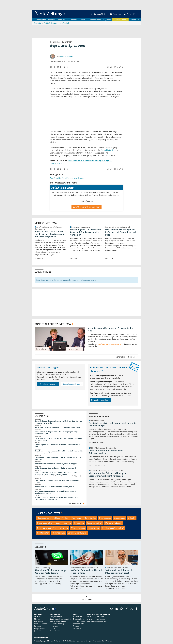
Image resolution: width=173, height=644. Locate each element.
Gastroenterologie (63, 523)
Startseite (38, 617)
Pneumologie (94, 528)
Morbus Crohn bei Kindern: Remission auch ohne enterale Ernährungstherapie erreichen (57, 499)
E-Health (132, 518)
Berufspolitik (55, 178)
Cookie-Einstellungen (57, 624)
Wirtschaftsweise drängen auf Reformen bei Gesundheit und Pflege (120, 232)
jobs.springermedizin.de (96, 622)
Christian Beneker (67, 56)
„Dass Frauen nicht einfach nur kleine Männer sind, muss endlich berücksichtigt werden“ (59, 452)
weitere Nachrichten (77, 504)
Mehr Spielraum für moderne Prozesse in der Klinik (110, 329)
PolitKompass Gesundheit (113, 528)
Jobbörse (38, 631)
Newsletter (77, 629)
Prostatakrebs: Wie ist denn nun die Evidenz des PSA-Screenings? (113, 425)
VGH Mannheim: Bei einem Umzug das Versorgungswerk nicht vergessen (58, 458)
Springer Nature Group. (82, 641)
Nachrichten (41, 20)
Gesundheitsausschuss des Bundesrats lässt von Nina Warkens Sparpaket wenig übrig (58, 422)
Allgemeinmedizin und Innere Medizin (53, 518)
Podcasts (74, 20)
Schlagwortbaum (56, 617)
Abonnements (78, 624)
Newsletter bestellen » (100, 400)
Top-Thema (77, 518)
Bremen (82, 178)
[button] (136, 14)
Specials (83, 20)
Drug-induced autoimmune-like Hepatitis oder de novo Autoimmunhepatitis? (55, 492)
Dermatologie (105, 518)
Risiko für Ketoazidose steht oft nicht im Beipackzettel (55, 468)
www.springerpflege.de (96, 619)
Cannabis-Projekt (108, 150)
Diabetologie (119, 518)
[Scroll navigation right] (138, 20)
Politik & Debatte (120, 20)
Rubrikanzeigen (79, 622)
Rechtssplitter (43, 533)
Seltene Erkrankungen (77, 533)
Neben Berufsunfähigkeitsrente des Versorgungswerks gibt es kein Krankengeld (58, 433)
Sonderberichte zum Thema (53, 324)
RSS (74, 631)
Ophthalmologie (78, 528)
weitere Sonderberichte (127, 357)
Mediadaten (78, 617)
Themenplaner (79, 619)
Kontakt (52, 629)
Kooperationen (95, 20)
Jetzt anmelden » (48, 384)
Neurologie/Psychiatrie (47, 528)
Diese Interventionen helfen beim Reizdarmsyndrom (54, 487)
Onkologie (64, 528)
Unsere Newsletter (48, 513)
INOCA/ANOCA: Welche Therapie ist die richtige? (86, 572)
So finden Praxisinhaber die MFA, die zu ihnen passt (119, 572)
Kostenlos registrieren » (72, 384)
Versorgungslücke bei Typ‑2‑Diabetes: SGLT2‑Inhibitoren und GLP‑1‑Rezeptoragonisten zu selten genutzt (58, 474)
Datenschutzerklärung (58, 622)
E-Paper (76, 626)
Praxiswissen (62, 20)
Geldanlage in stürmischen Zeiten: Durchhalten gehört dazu (57, 428)
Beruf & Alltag (90, 518)
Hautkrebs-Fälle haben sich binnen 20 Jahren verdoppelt (56, 464)
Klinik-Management (69, 178)
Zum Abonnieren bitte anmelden (86, 207)
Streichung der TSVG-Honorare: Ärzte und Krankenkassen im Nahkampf (86, 232)
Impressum (54, 626)
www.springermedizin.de (97, 617)
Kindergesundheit (95, 523)
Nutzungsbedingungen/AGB (60, 619)
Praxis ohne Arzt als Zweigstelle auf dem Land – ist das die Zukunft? (57, 482)
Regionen (107, 20)
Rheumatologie (58, 533)
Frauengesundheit (45, 523)
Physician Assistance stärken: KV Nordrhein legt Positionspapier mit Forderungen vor (51, 234)
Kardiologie (79, 523)
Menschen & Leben (113, 523)
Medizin (51, 20)
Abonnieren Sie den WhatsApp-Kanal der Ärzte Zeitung (50, 572)
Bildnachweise (55, 631)
